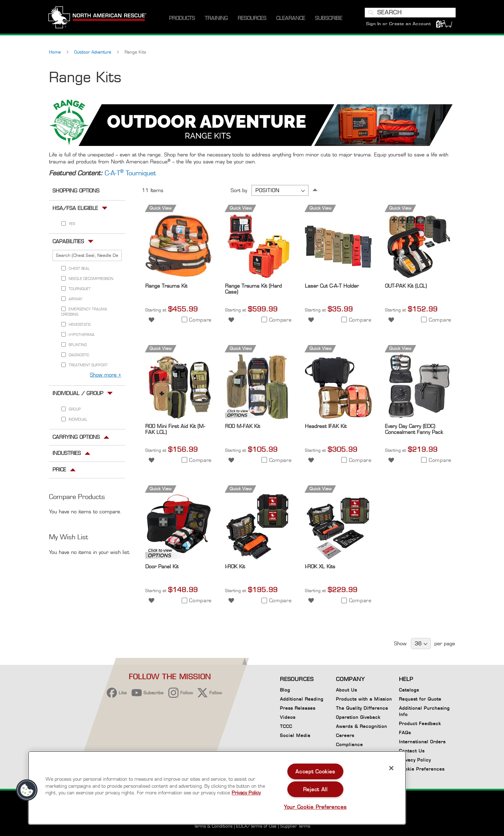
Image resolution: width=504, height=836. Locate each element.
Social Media (295, 735)
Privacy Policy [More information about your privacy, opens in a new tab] (246, 793)
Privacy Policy (415, 760)
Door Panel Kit (162, 569)
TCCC (286, 726)
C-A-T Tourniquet (130, 176)
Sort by (239, 193)
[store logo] (98, 21)
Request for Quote (420, 699)
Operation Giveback (358, 717)
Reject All (315, 789)
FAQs (405, 733)
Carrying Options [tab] (76, 439)
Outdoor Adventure (93, 55)
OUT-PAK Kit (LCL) (406, 289)
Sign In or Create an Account (398, 26)
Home (56, 55)
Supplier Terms (295, 826)
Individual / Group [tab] (78, 396)
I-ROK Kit (235, 569)
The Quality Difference (362, 708)
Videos (288, 717)
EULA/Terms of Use (256, 826)
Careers (345, 735)
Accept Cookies (315, 771)
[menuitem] (182, 21)
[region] (217, 788)
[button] (151, 322)
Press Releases (298, 708)
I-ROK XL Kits (320, 569)
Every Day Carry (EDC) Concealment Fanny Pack (414, 432)
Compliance (349, 744)
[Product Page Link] (178, 281)
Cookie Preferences (422, 770)
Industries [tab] (67, 456)
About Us (346, 690)
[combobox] (409, 15)
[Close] (391, 768)
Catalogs (409, 690)
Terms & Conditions (213, 826)
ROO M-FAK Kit (243, 429)
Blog (285, 690)
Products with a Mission (364, 699)
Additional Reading (302, 699)
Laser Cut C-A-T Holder (332, 289)
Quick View (160, 211)
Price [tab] (59, 472)
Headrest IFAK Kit (326, 429)
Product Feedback (420, 723)
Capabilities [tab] (68, 244)
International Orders (422, 742)
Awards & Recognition (362, 726)
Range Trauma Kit (166, 289)
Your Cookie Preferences (315, 807)
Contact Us (412, 751)
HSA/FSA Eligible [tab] (75, 210)
